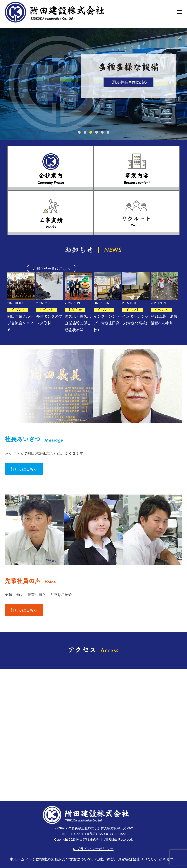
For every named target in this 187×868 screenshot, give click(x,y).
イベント (18, 310)
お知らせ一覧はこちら (51, 269)
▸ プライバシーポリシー (93, 849)
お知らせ (75, 310)
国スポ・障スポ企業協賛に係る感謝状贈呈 (78, 323)
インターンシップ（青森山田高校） (107, 323)
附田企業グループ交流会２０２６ (20, 323)
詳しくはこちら (24, 469)
